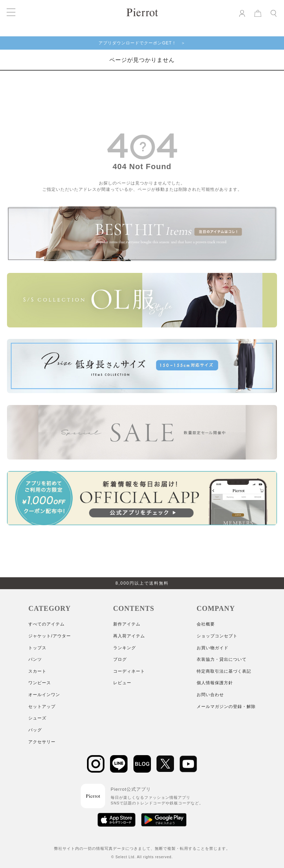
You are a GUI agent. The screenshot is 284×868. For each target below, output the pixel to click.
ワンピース (40, 683)
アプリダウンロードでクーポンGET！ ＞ (142, 43)
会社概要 (206, 624)
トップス (37, 648)
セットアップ (42, 707)
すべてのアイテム (46, 624)
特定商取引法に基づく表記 (224, 671)
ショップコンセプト (217, 636)
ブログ (120, 659)
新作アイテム (127, 624)
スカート (37, 671)
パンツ (35, 659)
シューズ (37, 718)
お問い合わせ (210, 695)
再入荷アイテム (129, 636)
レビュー (122, 683)
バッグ (35, 730)
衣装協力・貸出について (222, 659)
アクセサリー (42, 742)
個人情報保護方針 (215, 683)
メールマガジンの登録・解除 (226, 707)
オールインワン (44, 695)
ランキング (125, 648)
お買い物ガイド (213, 648)
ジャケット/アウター (49, 636)
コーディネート (129, 671)
